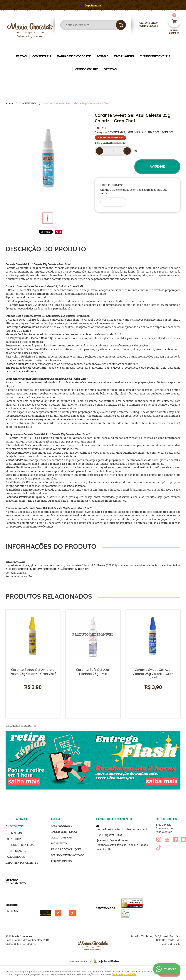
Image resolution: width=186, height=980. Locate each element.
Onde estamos (16, 851)
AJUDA (55, 819)
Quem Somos (15, 833)
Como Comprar (61, 837)
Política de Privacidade (68, 855)
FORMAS (103, 56)
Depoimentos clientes (22, 863)
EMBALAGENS (124, 56)
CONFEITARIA (42, 56)
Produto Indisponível (93, 637)
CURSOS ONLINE (87, 69)
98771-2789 (113, 835)
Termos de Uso (61, 861)
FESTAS (21, 56)
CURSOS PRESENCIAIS (155, 56)
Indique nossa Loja (20, 845)
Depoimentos (93, 5)
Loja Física (14, 839)
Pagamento (59, 843)
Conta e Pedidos (145, 26)
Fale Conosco (15, 857)
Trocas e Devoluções (66, 849)
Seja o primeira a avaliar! (110, 143)
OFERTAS (110, 69)
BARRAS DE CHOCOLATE (74, 56)
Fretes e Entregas (64, 832)
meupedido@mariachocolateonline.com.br (122, 829)
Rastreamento (62, 826)
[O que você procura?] (121, 25)
